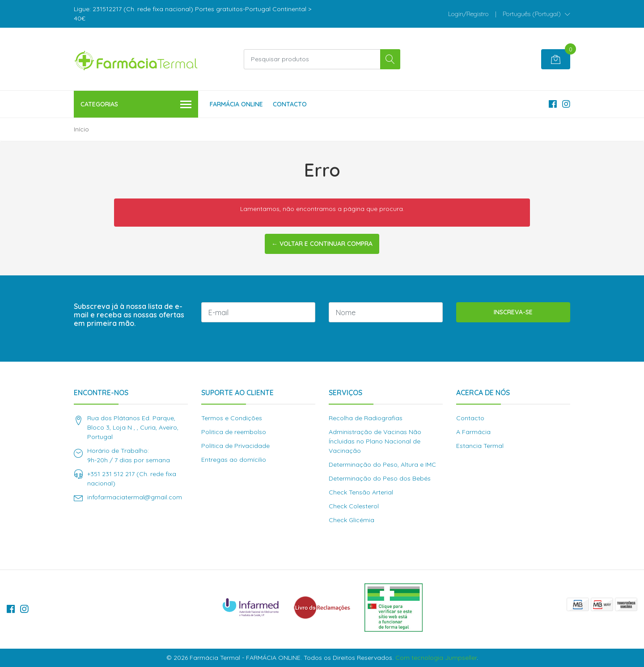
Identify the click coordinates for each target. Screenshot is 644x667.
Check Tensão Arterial (361, 492)
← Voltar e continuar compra (322, 244)
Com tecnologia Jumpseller (436, 658)
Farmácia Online (236, 104)
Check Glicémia (352, 520)
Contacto (290, 104)
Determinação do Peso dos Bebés (380, 478)
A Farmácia (473, 432)
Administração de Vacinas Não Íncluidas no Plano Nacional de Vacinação (375, 441)
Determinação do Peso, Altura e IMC (382, 464)
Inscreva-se (513, 312)
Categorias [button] (136, 105)
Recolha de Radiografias (366, 418)
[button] (536, 14)
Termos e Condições (232, 418)
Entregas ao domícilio (234, 460)
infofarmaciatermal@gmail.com (135, 497)
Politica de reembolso (234, 432)
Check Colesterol (354, 506)
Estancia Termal (480, 446)
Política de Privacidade (235, 446)
